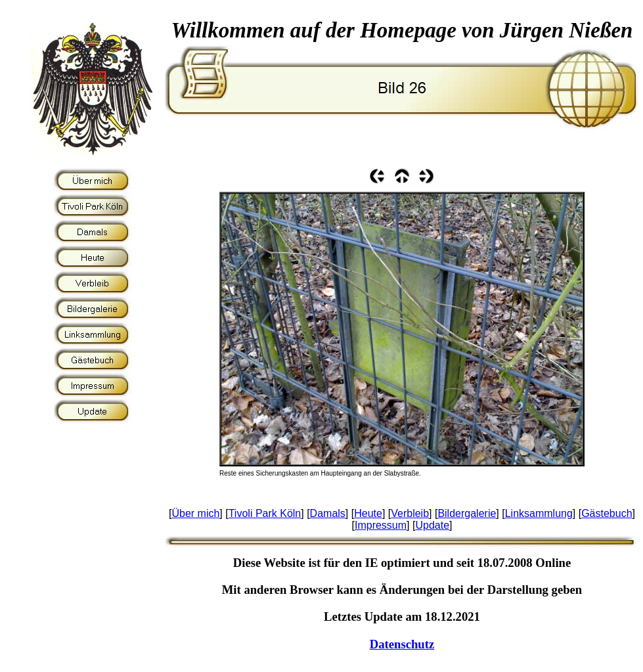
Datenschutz (402, 644)
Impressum (381, 525)
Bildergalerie (467, 513)
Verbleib (410, 513)
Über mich (195, 513)
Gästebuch (607, 513)
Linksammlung (539, 513)
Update (432, 525)
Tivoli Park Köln (265, 513)
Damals (328, 513)
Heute (368, 513)
